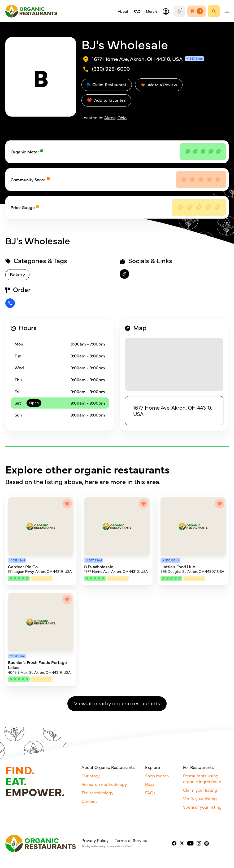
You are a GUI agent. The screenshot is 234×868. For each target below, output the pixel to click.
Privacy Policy (95, 840)
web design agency (104, 846)
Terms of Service (131, 840)
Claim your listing (200, 790)
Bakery (17, 274)
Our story (90, 776)
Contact (89, 801)
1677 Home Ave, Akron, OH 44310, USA (173, 411)
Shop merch (157, 776)
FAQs (150, 792)
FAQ (137, 11)
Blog (149, 784)
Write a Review (159, 85)
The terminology (97, 792)
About (123, 11)
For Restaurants (198, 767)
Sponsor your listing (202, 807)
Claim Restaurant (107, 84)
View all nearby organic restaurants (117, 703)
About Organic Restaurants (108, 767)
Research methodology (104, 784)
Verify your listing (200, 798)
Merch (151, 11)
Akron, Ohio (115, 117)
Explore (153, 767)
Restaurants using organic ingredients (202, 778)
